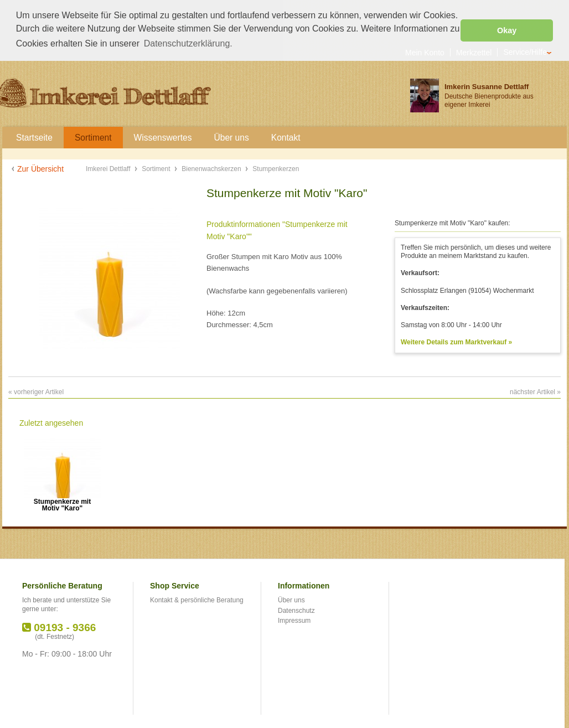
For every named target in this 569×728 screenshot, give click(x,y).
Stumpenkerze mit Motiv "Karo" (62, 505)
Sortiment (157, 168)
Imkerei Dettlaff (109, 168)
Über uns (291, 600)
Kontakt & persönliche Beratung (197, 600)
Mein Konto (425, 52)
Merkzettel (474, 52)
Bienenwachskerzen (212, 168)
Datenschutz (296, 610)
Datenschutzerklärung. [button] (188, 43)
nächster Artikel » (535, 391)
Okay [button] (507, 30)
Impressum (294, 620)
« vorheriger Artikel (36, 391)
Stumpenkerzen (276, 168)
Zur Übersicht (40, 168)
